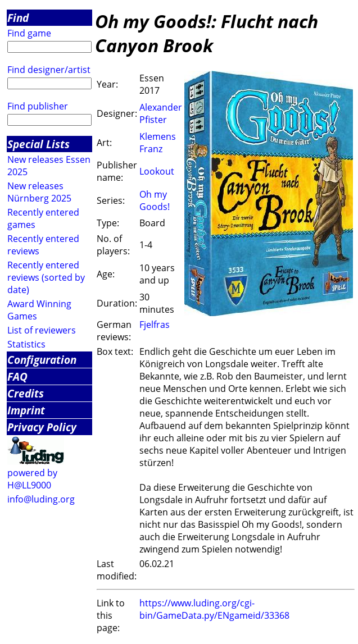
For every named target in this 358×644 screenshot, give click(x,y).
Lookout (157, 171)
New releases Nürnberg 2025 (39, 192)
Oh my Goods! (155, 200)
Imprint (26, 410)
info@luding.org (41, 499)
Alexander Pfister (161, 113)
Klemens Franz (158, 143)
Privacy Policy (42, 427)
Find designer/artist (49, 70)
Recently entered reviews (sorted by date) (46, 277)
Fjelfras (155, 325)
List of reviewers (42, 330)
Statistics (26, 344)
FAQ (17, 376)
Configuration (42, 360)
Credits (26, 393)
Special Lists (38, 144)
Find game (29, 33)
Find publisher (38, 106)
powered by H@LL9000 (32, 479)
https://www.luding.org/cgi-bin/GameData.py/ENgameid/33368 (214, 609)
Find (18, 18)
